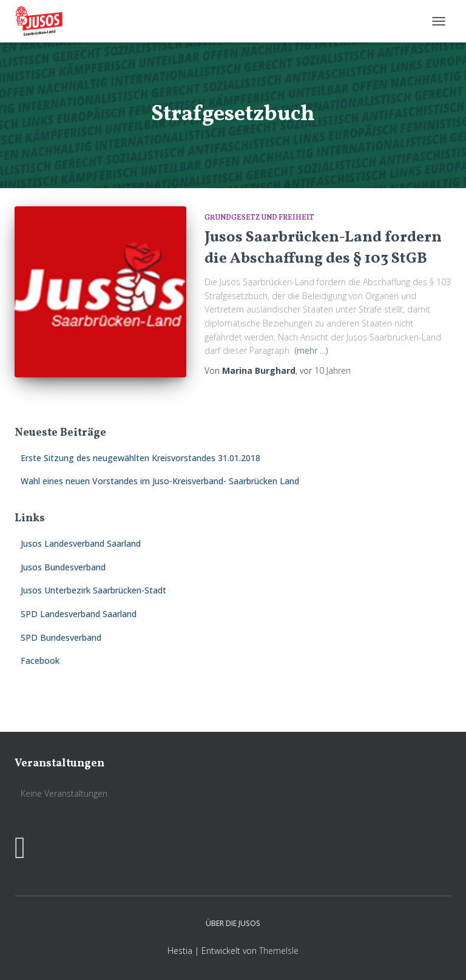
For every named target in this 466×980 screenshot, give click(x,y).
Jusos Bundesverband (63, 567)
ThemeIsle (279, 951)
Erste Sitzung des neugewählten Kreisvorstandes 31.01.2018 (140, 458)
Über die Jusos (233, 923)
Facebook (40, 661)
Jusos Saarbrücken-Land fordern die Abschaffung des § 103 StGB (323, 248)
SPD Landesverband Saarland (79, 614)
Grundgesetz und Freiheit (259, 218)
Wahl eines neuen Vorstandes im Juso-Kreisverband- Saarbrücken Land (160, 481)
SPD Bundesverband (61, 637)
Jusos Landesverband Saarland (81, 543)
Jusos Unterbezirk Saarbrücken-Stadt (93, 590)
